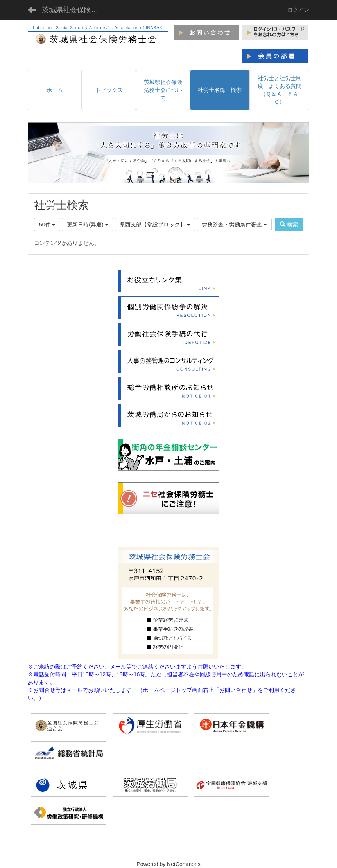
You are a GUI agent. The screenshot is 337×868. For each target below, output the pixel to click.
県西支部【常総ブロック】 (155, 225)
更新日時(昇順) (87, 225)
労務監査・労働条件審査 (234, 225)
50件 (47, 225)
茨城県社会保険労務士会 (75, 10)
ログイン (298, 10)
